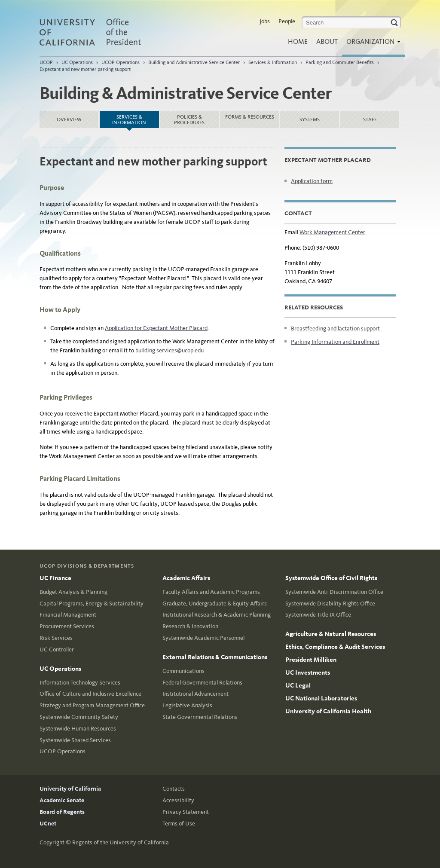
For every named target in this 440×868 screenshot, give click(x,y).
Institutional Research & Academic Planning (217, 615)
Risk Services (56, 638)
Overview (69, 119)
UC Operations (77, 62)
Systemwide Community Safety (79, 717)
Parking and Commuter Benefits (340, 62)
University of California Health (328, 711)
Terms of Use (179, 824)
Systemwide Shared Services (75, 740)
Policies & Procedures (189, 120)
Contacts (174, 789)
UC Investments (308, 672)
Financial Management (68, 615)
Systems (310, 119)
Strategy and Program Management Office (92, 705)
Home (298, 41)
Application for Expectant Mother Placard (156, 328)
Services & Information (273, 62)
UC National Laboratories (321, 698)
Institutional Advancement (196, 694)
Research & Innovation (190, 626)
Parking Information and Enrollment (335, 342)
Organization (371, 44)
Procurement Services (67, 626)
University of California (70, 789)
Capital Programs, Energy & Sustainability (92, 604)
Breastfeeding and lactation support (335, 329)
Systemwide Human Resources (78, 729)
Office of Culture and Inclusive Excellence (90, 694)
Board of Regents (62, 812)
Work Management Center (332, 232)
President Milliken (311, 660)
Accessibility (178, 800)
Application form (312, 181)
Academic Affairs (186, 578)
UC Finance (55, 578)
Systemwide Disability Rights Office (330, 604)
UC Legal (298, 685)
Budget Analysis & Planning (73, 592)
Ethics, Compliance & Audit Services (335, 647)
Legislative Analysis (187, 705)
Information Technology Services (80, 683)
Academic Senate (62, 800)
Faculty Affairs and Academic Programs (211, 592)
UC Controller (57, 649)
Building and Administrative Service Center (194, 62)
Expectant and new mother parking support (85, 69)
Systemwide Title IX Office (318, 615)
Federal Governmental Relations (202, 683)
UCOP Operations (121, 62)
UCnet (48, 824)
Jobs (265, 21)
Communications (183, 671)
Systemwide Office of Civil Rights (331, 578)
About (327, 41)
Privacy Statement (186, 812)
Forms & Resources (250, 117)
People (287, 21)
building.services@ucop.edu (170, 350)
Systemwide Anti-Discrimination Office (334, 592)
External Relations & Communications (215, 657)
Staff (370, 119)
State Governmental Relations (200, 717)
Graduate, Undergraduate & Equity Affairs (215, 604)
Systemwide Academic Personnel (203, 638)
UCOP (46, 62)
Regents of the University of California (121, 842)
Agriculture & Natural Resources (331, 634)
